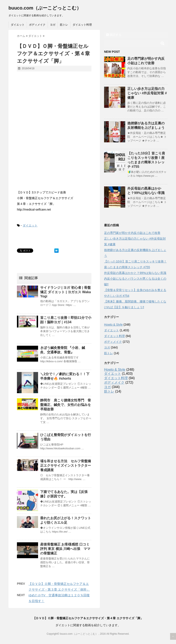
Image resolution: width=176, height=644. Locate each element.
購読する (114, 35)
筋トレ (64, 25)
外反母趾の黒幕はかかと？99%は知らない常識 (135, 273)
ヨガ (53, 25)
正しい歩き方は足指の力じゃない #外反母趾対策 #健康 (147, 93)
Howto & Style (113, 325)
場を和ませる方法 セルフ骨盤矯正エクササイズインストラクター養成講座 (66, 466)
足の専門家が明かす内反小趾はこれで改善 (132, 233)
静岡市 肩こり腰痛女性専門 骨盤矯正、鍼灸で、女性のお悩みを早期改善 (66, 405)
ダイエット (18, 25)
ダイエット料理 (82, 25)
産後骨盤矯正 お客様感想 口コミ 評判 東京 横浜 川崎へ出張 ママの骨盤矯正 (65, 549)
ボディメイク (37, 25)
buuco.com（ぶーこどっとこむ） (45, 8)
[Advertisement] (54, 158)
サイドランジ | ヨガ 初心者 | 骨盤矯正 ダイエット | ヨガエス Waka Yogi (65, 292)
